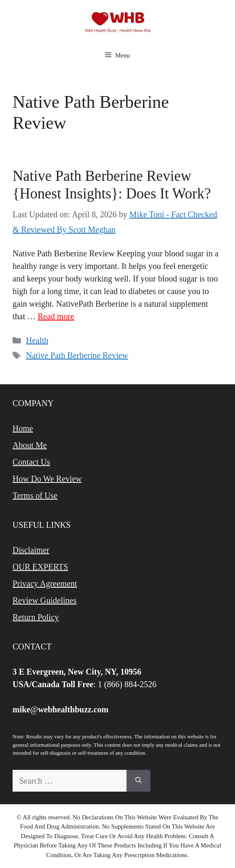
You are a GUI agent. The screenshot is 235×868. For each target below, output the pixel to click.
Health (37, 340)
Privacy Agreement (45, 584)
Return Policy (36, 617)
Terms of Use (35, 495)
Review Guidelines (45, 600)
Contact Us (31, 462)
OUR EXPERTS (40, 567)
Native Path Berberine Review (77, 355)
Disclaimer (31, 550)
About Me (30, 445)
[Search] (138, 781)
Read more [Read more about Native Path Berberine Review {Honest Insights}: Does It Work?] (56, 316)
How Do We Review (47, 479)
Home (23, 428)
